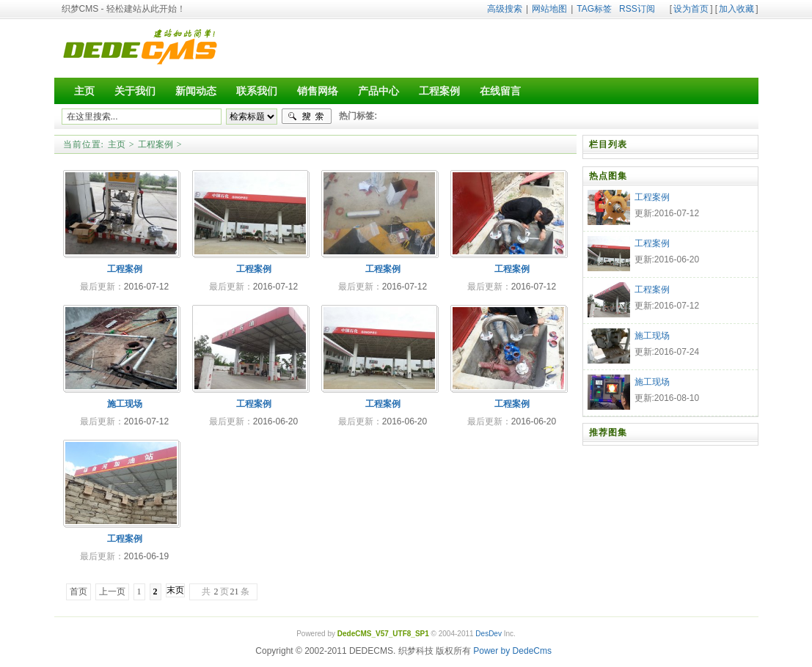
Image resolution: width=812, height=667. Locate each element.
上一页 (112, 592)
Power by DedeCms (512, 651)
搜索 (307, 117)
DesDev (489, 634)
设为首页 (691, 9)
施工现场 (125, 404)
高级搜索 (505, 9)
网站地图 (549, 9)
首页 (78, 592)
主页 (117, 144)
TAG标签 (594, 9)
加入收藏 (736, 9)
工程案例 (156, 144)
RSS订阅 (637, 9)
